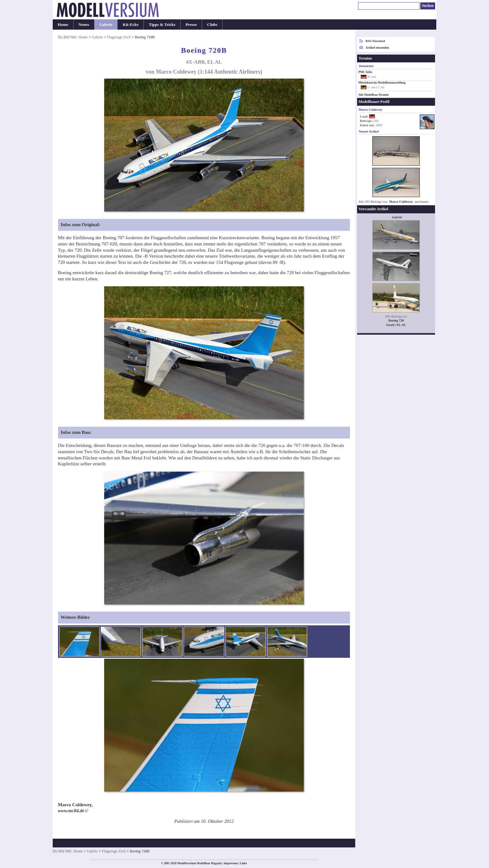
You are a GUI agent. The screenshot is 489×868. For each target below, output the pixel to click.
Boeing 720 (396, 320)
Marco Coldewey (401, 202)
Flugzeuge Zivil (119, 37)
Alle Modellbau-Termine (374, 95)
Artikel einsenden (377, 48)
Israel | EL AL (396, 325)
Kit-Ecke (131, 24)
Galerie (106, 24)
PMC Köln (365, 72)
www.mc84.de (71, 811)
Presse (191, 24)
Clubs (212, 24)
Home (63, 24)
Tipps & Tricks (162, 24)
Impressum (231, 863)
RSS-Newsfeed (375, 41)
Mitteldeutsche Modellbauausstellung (382, 83)
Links (243, 863)
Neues (84, 24)
